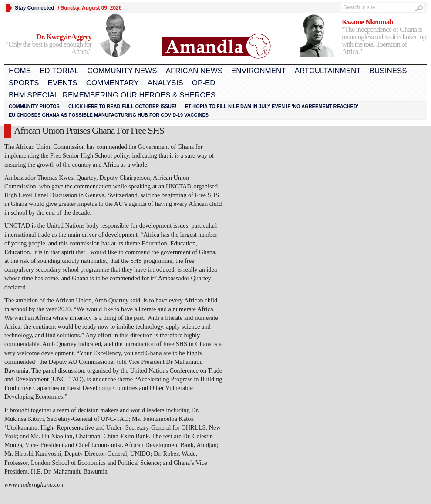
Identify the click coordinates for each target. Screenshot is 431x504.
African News (194, 71)
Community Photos (34, 106)
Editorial (59, 71)
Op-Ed (204, 83)
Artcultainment (328, 71)
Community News (122, 71)
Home (20, 71)
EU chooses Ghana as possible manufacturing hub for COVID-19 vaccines (109, 115)
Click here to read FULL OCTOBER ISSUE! (122, 106)
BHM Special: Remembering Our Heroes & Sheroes (112, 95)
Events (63, 83)
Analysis (165, 83)
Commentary (113, 83)
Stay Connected (35, 8)
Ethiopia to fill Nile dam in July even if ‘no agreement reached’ (272, 106)
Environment (259, 71)
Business (388, 71)
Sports (24, 83)
